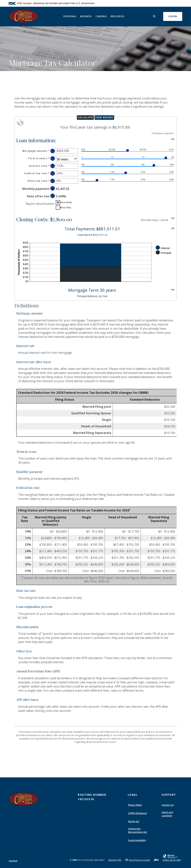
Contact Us (167, 805)
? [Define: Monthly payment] (53, 188)
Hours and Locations (167, 814)
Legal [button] (133, 795)
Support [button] (169, 795)
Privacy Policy (135, 805)
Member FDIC (115, 860)
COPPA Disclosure (137, 813)
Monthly (66, 208)
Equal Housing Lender (139, 860)
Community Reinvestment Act (137, 830)
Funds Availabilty (137, 840)
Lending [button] (101, 16)
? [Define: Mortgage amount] (53, 151)
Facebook (13, 861)
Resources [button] (118, 16)
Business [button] (86, 16)
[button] (95, 140)
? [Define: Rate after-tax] (53, 196)
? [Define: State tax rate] (53, 181)
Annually (66, 202)
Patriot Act (133, 821)
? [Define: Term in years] (53, 159)
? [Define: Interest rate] (53, 166)
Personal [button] (70, 16)
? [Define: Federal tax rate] (53, 174)
